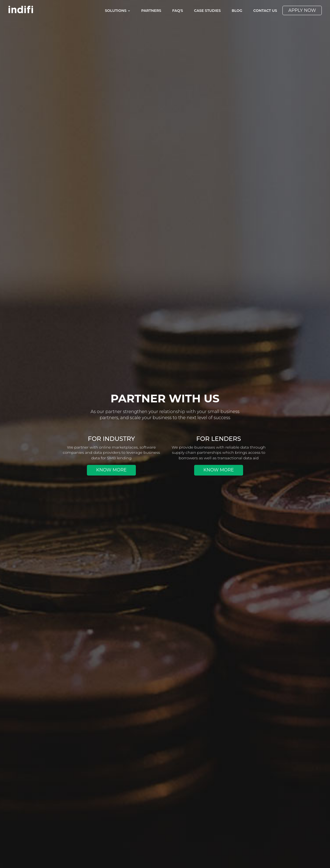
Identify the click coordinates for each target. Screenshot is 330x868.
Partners (151, 10)
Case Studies (207, 10)
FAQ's (178, 10)
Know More (111, 470)
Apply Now (302, 10)
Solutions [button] (117, 10)
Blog (237, 10)
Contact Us (265, 10)
